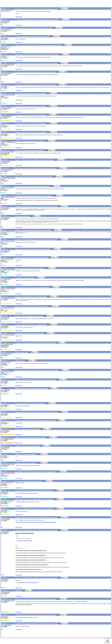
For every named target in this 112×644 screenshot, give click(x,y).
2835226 (5, 45)
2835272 (5, 403)
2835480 (5, 599)
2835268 (5, 370)
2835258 (5, 123)
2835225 (5, 36)
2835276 (5, 150)
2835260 (5, 333)
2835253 (5, 297)
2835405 (5, 499)
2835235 (5, 93)
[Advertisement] (27, 4)
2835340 (5, 454)
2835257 (5, 115)
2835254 (5, 306)
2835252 (5, 287)
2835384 (5, 490)
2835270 (6, 388)
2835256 (5, 106)
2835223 (5, 28)
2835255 (5, 324)
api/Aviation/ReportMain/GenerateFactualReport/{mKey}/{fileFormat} (31, 551)
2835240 (5, 216)
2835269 (5, 380)
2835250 (5, 278)
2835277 (5, 186)
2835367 (5, 463)
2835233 (5, 85)
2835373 (5, 471)
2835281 (5, 412)
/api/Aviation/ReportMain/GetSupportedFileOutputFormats (30, 572)
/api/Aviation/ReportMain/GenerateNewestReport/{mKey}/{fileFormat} (32, 563)
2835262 (5, 343)
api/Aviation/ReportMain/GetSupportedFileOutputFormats (29, 570)
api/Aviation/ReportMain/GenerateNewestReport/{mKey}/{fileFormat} (31, 560)
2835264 (5, 361)
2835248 (5, 268)
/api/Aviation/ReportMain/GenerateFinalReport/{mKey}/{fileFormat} (32, 558)
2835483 (5, 615)
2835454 (5, 578)
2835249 (5, 352)
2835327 (5, 437)
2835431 (5, 530)
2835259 (5, 132)
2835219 (5, 9)
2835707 (5, 624)
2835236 (5, 168)
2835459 (5, 591)
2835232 (5, 177)
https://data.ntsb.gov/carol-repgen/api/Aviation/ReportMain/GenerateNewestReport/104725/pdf (36, 522)
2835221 (5, 19)
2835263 (5, 316)
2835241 (5, 239)
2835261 (5, 141)
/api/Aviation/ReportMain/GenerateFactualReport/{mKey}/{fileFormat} (32, 553)
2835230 (5, 63)
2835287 (5, 420)
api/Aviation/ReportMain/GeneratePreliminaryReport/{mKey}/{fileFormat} (32, 565)
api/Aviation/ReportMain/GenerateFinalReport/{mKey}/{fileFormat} (30, 556)
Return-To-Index (19, 17)
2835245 (5, 257)
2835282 (5, 160)
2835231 (5, 72)
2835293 (5, 429)
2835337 (5, 446)
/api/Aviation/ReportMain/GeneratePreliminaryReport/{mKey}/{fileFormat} (33, 568)
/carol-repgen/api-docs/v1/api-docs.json (24, 541)
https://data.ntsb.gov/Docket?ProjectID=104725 (29, 583)
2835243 (5, 249)
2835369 (5, 517)
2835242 (5, 230)
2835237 (5, 206)
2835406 (5, 509)
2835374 (5, 481)
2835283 (5, 196)
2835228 (5, 54)
